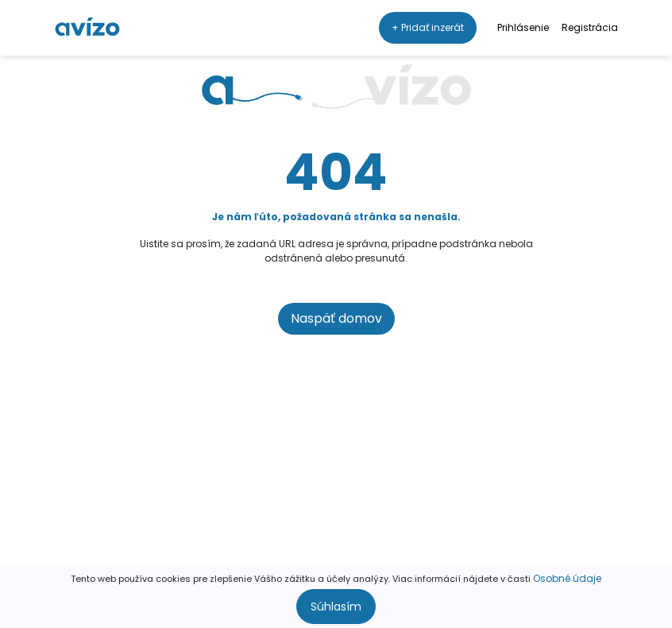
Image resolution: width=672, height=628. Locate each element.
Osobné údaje (567, 578)
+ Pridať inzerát (428, 27)
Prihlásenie (523, 27)
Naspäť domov (336, 318)
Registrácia (590, 27)
